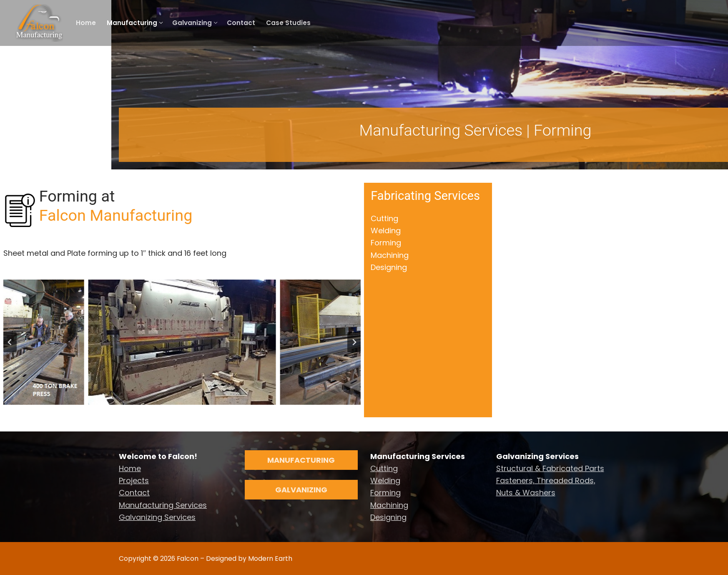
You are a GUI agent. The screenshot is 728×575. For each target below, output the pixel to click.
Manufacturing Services (163, 505)
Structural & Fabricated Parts (550, 468)
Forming (386, 243)
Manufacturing (301, 460)
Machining (390, 255)
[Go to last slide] (10, 342)
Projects (134, 480)
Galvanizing (301, 490)
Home (130, 468)
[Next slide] (354, 342)
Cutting (384, 218)
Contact (134, 493)
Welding (386, 231)
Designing (389, 267)
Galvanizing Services (157, 517)
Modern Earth (269, 559)
